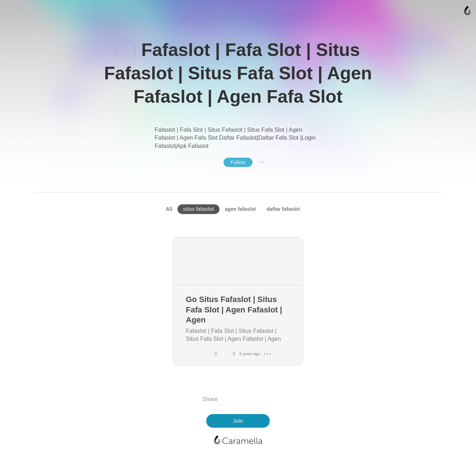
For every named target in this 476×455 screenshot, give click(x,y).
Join (238, 421)
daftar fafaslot (283, 209)
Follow (238, 162)
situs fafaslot (198, 209)
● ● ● (262, 162)
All (169, 209)
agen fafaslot (240, 209)
